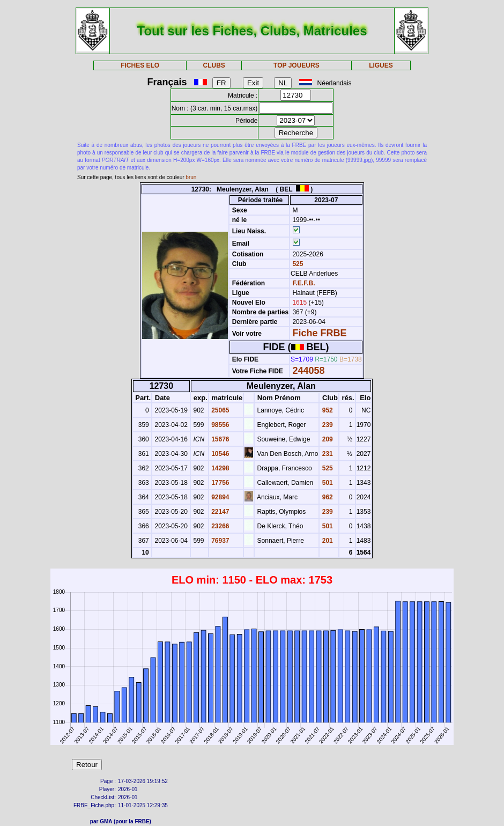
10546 (220, 454)
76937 (220, 541)
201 (326, 541)
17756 (220, 483)
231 (326, 454)
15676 (220, 439)
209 (326, 439)
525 (297, 264)
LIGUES (381, 65)
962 (326, 497)
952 (326, 410)
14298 (220, 468)
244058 (308, 371)
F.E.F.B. (303, 283)
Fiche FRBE (319, 333)
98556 (220, 425)
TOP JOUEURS (297, 65)
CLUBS (214, 65)
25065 (220, 410)
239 (326, 425)
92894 (220, 497)
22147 (220, 512)
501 (326, 483)
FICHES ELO (140, 65)
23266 (220, 526)
